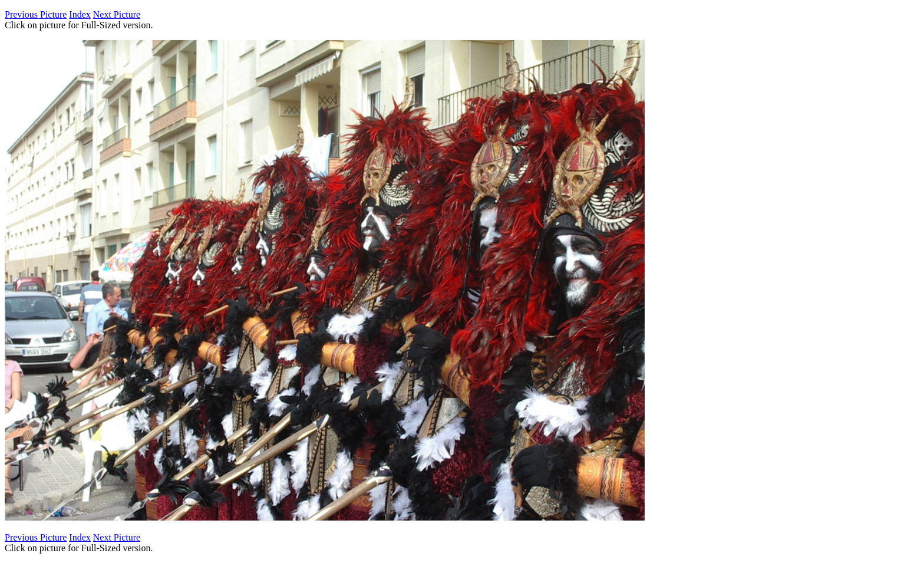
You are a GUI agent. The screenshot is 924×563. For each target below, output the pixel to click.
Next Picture (117, 14)
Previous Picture (36, 14)
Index (80, 14)
